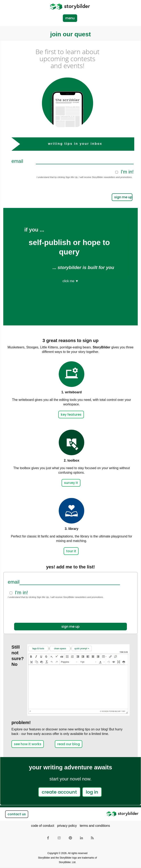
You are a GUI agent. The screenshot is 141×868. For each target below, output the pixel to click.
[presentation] (74, 190)
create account (59, 792)
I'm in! (127, 172)
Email (17, 161)
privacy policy (67, 826)
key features (71, 415)
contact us (17, 814)
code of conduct (43, 826)
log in (92, 792)
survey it (71, 483)
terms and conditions (95, 826)
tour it (71, 551)
